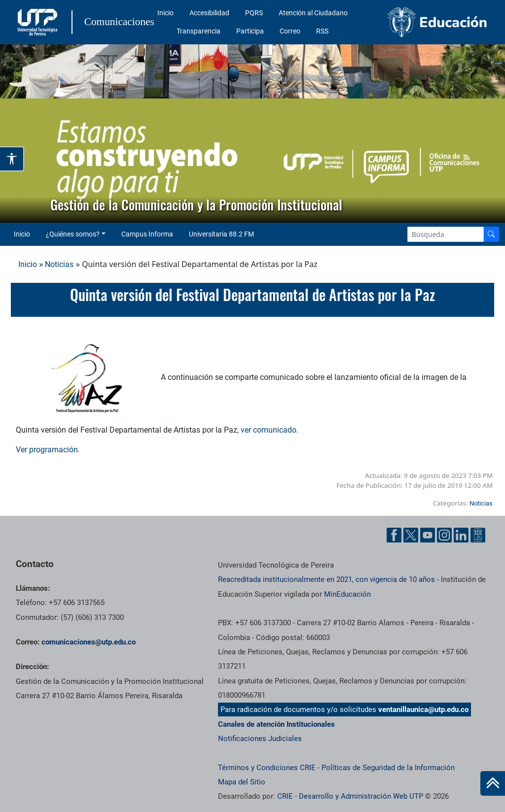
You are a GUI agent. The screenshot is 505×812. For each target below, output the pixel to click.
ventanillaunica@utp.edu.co (423, 710)
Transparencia (198, 31)
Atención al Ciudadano (313, 13)
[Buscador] (491, 234)
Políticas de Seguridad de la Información (388, 768)
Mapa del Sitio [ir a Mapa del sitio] (242, 782)
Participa (250, 31)
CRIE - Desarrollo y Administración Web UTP (350, 796)
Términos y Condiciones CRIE (267, 768)
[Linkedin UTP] (461, 535)
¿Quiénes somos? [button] (73, 234)
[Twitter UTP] (411, 535)
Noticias (59, 264)
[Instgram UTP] (444, 535)
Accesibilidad (209, 13)
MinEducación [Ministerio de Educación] (347, 594)
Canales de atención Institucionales (276, 724)
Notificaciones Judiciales (260, 739)
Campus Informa (147, 234)
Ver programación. (48, 450)
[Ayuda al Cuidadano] (478, 535)
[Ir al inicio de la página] (493, 783)
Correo (290, 31)
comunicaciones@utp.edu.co (89, 642)
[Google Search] (446, 234)
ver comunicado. (270, 430)
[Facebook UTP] (394, 535)
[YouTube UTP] (428, 535)
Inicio (165, 13)
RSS (322, 31)
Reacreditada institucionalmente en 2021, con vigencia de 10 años (326, 579)
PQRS (254, 13)
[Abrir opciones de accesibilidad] (12, 159)
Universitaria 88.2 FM (221, 234)
